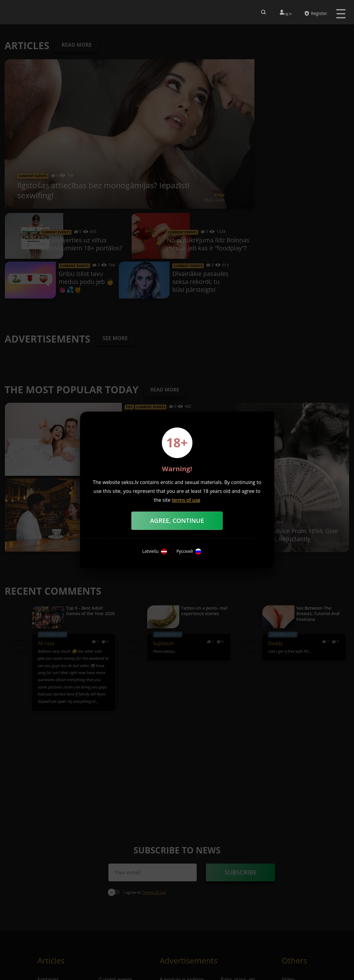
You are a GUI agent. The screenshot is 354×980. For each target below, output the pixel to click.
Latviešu (155, 552)
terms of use (186, 500)
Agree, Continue (177, 521)
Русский (189, 552)
